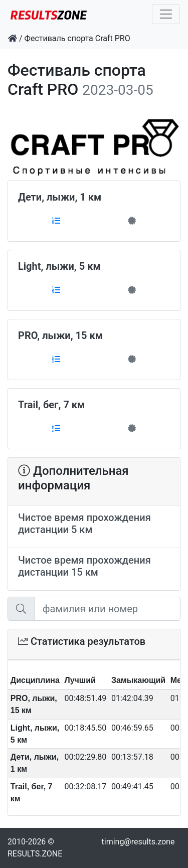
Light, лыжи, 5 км (59, 266)
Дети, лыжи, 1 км (60, 197)
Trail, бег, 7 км (51, 405)
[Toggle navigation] (166, 14)
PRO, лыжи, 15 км (60, 335)
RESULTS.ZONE (35, 854)
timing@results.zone (138, 842)
